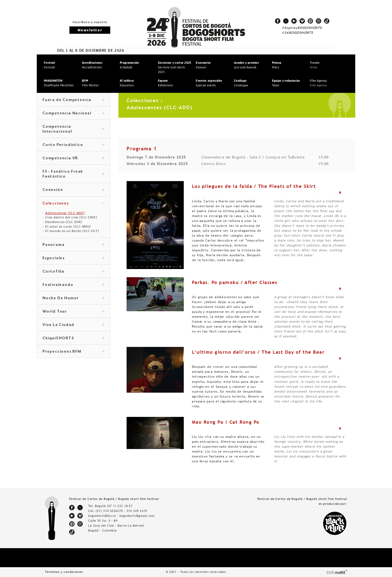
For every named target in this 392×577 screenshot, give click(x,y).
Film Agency (318, 83)
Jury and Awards (246, 65)
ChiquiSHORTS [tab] (73, 338)
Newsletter (90, 30)
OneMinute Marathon (59, 83)
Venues (203, 65)
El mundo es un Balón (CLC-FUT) (72, 231)
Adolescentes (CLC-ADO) (65, 213)
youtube (294, 21)
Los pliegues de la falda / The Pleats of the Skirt (254, 186)
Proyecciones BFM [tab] (73, 352)
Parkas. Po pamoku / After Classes (235, 282)
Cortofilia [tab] (73, 272)
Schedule (129, 65)
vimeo (302, 21)
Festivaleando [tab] (73, 285)
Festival (49, 65)
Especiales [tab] (73, 258)
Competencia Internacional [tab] (73, 129)
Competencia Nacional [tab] (73, 114)
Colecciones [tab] (73, 204)
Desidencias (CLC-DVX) (64, 222)
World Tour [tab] (73, 312)
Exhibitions (166, 83)
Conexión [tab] (73, 190)
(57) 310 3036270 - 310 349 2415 (121, 511)
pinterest (310, 21)
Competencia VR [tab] (73, 158)
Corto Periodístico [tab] (73, 145)
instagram (318, 21)
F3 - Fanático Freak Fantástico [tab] (73, 174)
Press (277, 65)
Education (127, 83)
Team (286, 83)
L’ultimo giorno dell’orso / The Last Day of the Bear (258, 352)
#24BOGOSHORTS (298, 33)
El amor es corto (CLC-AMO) (68, 227)
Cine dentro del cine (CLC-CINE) (71, 217)
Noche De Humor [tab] (73, 298)
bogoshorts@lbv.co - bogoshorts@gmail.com (121, 516)
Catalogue (241, 83)
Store (315, 65)
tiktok (327, 21)
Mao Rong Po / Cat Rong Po (226, 422)
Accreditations (92, 65)
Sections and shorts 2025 (175, 67)
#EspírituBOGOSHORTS (302, 28)
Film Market (90, 83)
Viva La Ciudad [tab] (73, 325)
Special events (209, 83)
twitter (286, 21)
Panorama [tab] (73, 245)
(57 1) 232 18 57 (120, 506)
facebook (278, 21)
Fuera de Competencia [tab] (73, 100)
